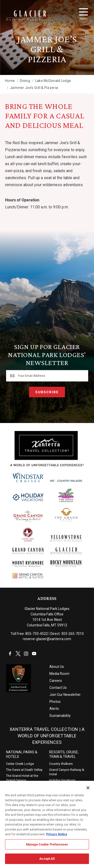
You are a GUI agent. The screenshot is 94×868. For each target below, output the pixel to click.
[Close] (88, 791)
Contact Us (58, 688)
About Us (57, 667)
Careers (56, 681)
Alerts (54, 709)
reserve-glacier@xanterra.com (47, 639)
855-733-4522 (37, 634)
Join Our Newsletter (65, 695)
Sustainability (60, 716)
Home (10, 81)
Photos (55, 702)
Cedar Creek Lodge (20, 764)
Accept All (47, 861)
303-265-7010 (72, 634)
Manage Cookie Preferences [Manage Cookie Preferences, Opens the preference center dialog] (47, 847)
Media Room (59, 674)
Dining (25, 81)
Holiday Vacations (62, 780)
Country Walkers (61, 764)
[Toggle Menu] (83, 12)
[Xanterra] (47, 448)
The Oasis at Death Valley (24, 770)
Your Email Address (31, 376)
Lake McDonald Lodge (53, 81)
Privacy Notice (57, 837)
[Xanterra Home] (30, 15)
